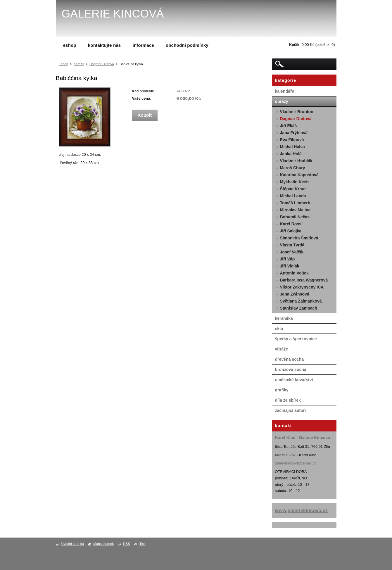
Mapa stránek (103, 544)
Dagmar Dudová (102, 64)
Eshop (64, 64)
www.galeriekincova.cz (302, 511)
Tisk (143, 544)
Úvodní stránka (73, 544)
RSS (127, 544)
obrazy (79, 64)
